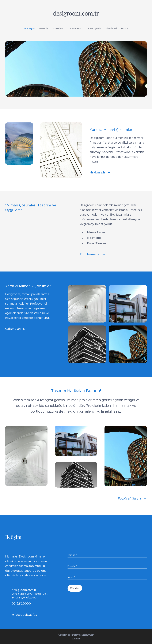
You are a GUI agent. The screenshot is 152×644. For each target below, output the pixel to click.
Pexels (70, 635)
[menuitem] (27, 28)
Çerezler (76, 639)
